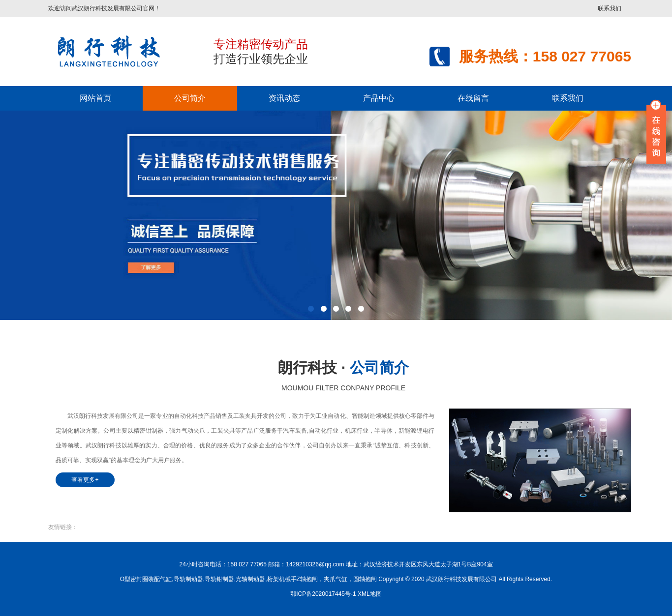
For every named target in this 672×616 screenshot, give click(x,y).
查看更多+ (85, 480)
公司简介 (190, 98)
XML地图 (370, 594)
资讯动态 (284, 98)
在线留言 (473, 98)
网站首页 (95, 98)
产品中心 (379, 98)
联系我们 (610, 8)
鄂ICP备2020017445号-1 (323, 594)
